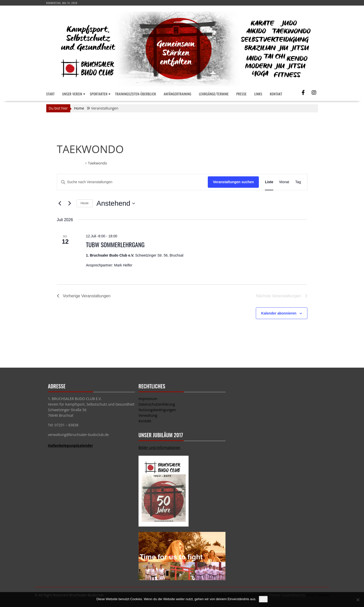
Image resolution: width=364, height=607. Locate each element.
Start (51, 94)
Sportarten (99, 94)
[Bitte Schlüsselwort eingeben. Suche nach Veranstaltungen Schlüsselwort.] (133, 182)
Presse (242, 94)
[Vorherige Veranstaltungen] (60, 203)
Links (258, 94)
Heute (85, 203)
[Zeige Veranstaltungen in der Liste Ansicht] (269, 182)
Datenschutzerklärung (157, 404)
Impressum (148, 399)
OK (263, 599)
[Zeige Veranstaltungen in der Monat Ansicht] (284, 182)
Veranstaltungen (70, 163)
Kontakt (276, 94)
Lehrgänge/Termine (214, 94)
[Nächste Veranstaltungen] (70, 203)
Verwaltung (148, 415)
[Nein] (358, 600)
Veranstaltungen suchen (233, 182)
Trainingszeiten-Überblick (135, 94)
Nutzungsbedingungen (157, 410)
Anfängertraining (178, 94)
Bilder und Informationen (159, 447)
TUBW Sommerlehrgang (115, 244)
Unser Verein (72, 94)
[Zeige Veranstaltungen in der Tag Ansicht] (298, 182)
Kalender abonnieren (279, 313)
